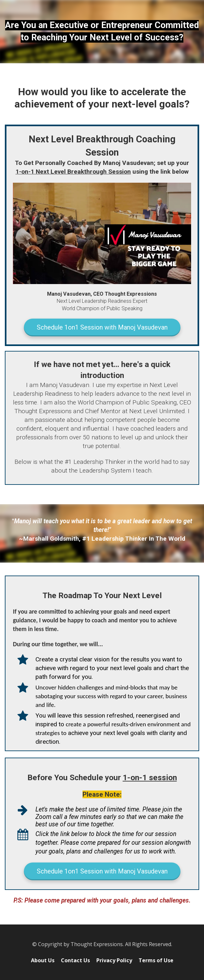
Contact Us (75, 961)
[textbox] (102, 32)
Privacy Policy (114, 961)
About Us (43, 961)
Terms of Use (156, 961)
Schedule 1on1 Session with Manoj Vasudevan (102, 327)
